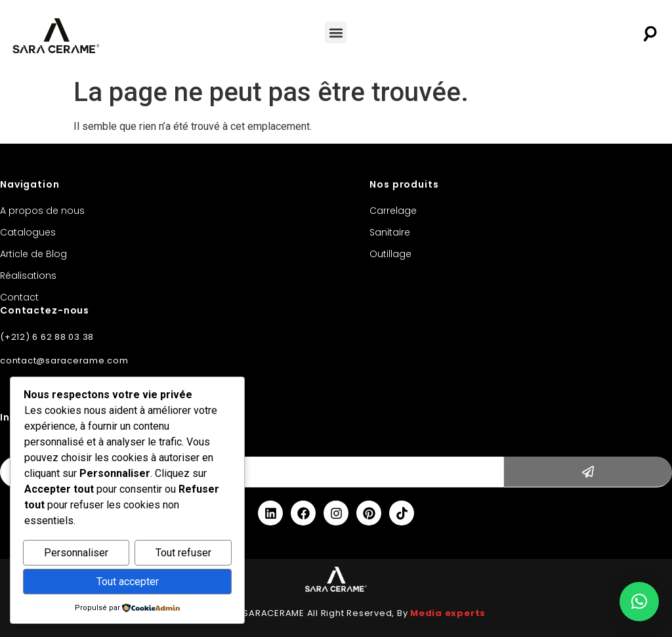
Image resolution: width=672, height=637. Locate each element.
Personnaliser (76, 553)
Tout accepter (128, 582)
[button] (336, 32)
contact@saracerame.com (64, 360)
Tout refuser (183, 553)
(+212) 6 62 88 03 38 (47, 337)
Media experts (448, 613)
